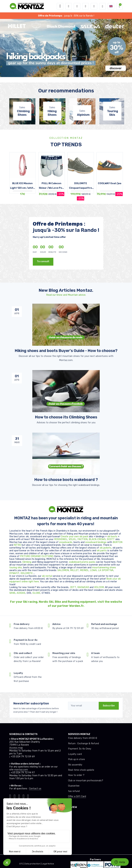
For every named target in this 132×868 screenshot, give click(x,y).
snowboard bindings (96, 542)
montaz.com (21, 770)
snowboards (66, 542)
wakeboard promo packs (82, 562)
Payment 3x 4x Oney (80, 749)
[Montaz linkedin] (28, 796)
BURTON (118, 542)
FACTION (82, 539)
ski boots (113, 537)
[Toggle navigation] (60, 6)
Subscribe (109, 706)
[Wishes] (85, 6)
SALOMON (63, 570)
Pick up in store (76, 759)
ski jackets (105, 548)
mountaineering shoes (104, 568)
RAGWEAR (83, 587)
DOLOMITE (27, 573)
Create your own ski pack (74, 537)
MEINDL (84, 570)
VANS (12, 593)
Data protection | (33, 864)
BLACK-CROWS (97, 539)
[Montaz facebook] (19, 796)
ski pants (102, 551)
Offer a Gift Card (77, 796)
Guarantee (74, 786)
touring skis (16, 568)
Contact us (35, 789)
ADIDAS (21, 593)
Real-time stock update (81, 770)
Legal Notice (48, 864)
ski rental (47, 576)
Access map (16, 748)
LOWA (93, 570)
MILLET (74, 570)
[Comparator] (94, 6)
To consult (43, 261)
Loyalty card (75, 754)
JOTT (73, 587)
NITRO (18, 545)
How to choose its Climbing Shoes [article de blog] (66, 417)
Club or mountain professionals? (86, 781)
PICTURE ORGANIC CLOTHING (37, 556)
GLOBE (36, 593)
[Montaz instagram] (15, 796)
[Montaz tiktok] (10, 796)
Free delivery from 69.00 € (83, 738)
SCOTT (111, 539)
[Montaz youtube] (24, 796)
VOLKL (72, 539)
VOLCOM (99, 587)
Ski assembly (75, 765)
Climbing (27, 562)
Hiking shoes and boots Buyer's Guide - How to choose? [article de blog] (66, 351)
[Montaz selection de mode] (102, 6)
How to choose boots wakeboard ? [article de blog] (66, 480)
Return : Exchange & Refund (83, 744)
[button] (69, 6)
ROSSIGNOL (61, 539)
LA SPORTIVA (106, 570)
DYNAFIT (14, 573)
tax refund (74, 791)
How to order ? (76, 775)
